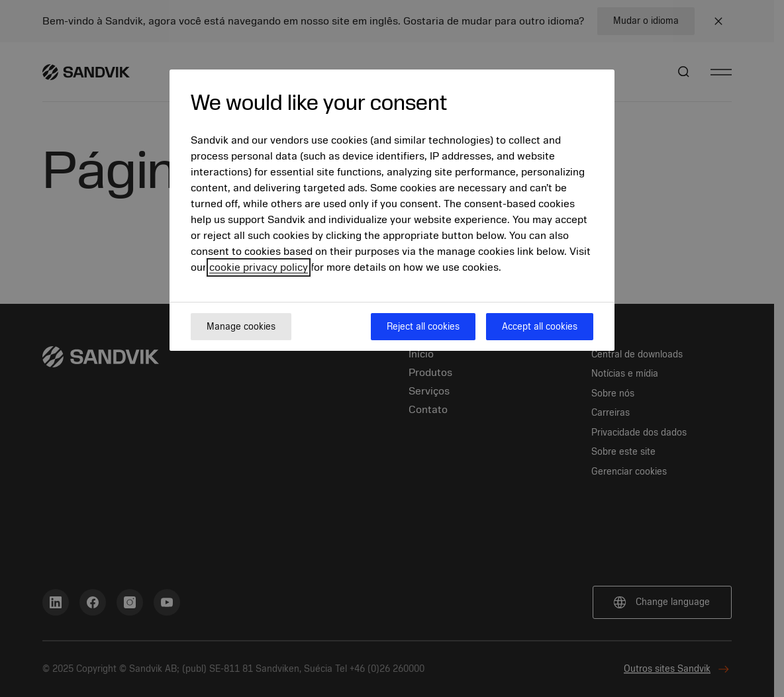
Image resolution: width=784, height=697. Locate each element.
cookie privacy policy (259, 267)
